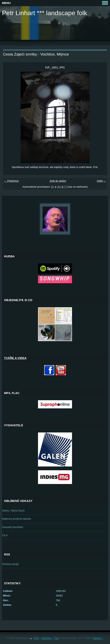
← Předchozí (11, 181)
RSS (36, 638)
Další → (101, 181)
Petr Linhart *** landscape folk (44, 13)
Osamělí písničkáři (12, 527)
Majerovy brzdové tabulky (16, 519)
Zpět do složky (58, 181)
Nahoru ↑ (98, 638)
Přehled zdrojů (10, 564)
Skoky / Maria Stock (13, 511)
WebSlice (47, 638)
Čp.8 (5, 535)
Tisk (56, 638)
